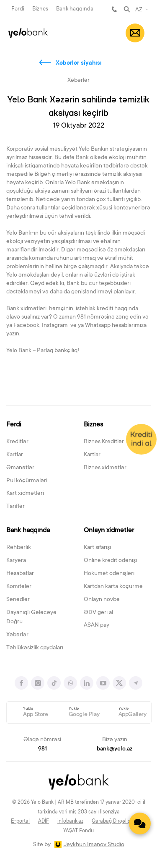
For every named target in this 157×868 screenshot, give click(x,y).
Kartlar (15, 455)
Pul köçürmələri (27, 481)
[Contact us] (140, 824)
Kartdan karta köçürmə (113, 587)
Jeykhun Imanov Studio (94, 845)
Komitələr (19, 587)
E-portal (20, 821)
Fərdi (18, 9)
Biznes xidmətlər (105, 468)
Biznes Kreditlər (104, 442)
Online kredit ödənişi (110, 561)
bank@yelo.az (115, 749)
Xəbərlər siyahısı (79, 63)
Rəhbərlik (19, 548)
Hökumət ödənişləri (109, 574)
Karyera (16, 561)
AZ (139, 10)
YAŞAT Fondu (78, 831)
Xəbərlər (17, 635)
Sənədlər (18, 600)
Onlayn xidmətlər (109, 531)
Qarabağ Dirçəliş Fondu (119, 821)
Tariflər (15, 507)
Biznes (40, 9)
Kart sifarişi (97, 548)
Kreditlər (17, 442)
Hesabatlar (20, 574)
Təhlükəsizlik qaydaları (35, 648)
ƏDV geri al (98, 613)
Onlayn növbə (102, 600)
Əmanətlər (20, 468)
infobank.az (70, 821)
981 (114, 9)
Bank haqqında (75, 9)
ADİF (44, 821)
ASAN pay (97, 625)
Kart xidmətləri (25, 494)
